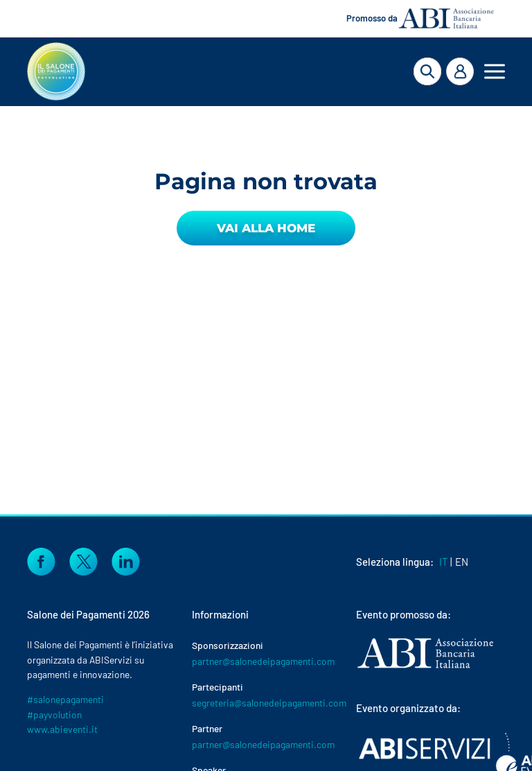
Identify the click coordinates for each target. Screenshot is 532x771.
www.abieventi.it (62, 729)
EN (462, 562)
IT (444, 562)
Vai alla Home (266, 228)
